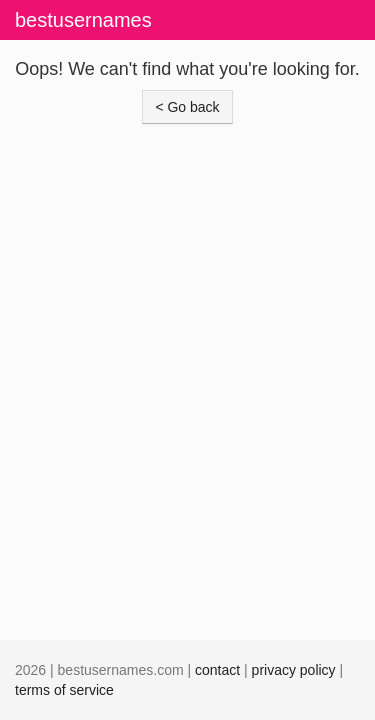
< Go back (187, 107)
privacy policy (294, 670)
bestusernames (83, 20)
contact (217, 670)
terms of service (64, 690)
